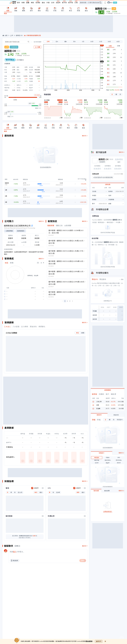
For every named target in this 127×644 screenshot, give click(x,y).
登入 (112, 3)
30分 (109, 42)
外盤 (121, 90)
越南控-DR (19, 35)
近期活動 (108, 184)
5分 (83, 42)
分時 (48, 42)
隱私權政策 (89, 641)
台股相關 (68, 226)
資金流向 (116, 415)
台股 (28, 3)
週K (66, 42)
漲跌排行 (99, 415)
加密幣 (58, 3)
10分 (92, 42)
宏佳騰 (98, 408)
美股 (32, 3)
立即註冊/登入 (108, 511)
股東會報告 (21, 231)
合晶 (65, 100)
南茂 (85, 100)
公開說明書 (9, 231)
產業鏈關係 (108, 390)
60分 (118, 42)
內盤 (107, 90)
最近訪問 (107, 491)
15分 (101, 42)
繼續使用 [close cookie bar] (99, 641)
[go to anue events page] (105, 3)
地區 (6, 263)
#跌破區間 (109, 177)
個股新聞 (51, 226)
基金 (43, 3)
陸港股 (38, 3)
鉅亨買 (64, 3)
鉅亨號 (71, 3)
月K (74, 42)
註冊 (115, 3)
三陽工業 (99, 401)
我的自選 (96, 491)
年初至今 (120, 419)
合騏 (98, 405)
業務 (12, 263)
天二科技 (47, 100)
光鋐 (105, 100)
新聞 (23, 3)
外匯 (48, 3)
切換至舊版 (38, 42)
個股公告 (59, 226)
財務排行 (102, 453)
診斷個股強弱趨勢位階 (34, 35)
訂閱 (76, 3)
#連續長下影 (98, 177)
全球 (53, 3)
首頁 (18, 3)
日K (57, 42)
